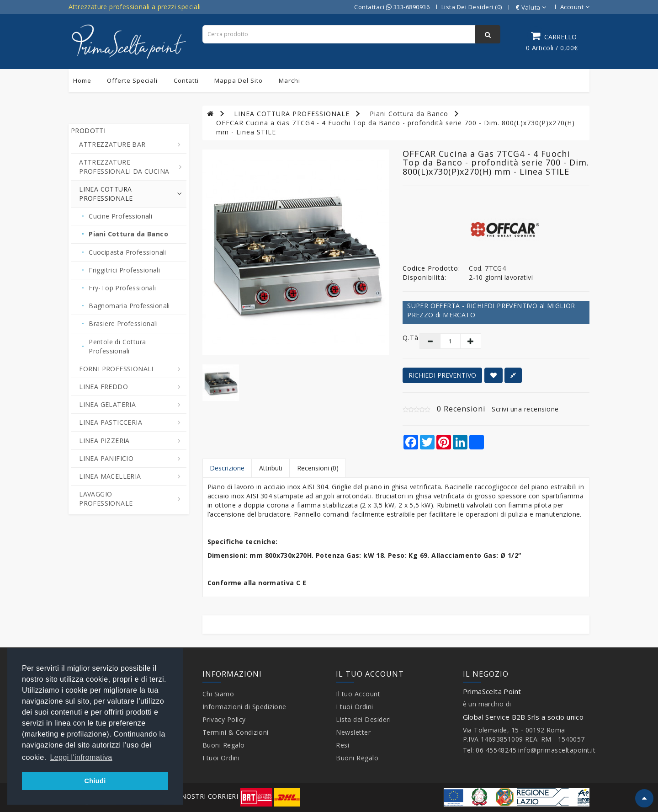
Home (82, 80)
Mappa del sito (239, 80)
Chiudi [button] (95, 781)
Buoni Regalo (224, 745)
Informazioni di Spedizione (244, 707)
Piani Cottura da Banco (409, 114)
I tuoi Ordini (221, 758)
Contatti (186, 80)
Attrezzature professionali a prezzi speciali (135, 7)
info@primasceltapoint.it (557, 750)
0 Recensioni (461, 409)
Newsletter (353, 732)
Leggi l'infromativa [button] (81, 757)
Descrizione (227, 468)
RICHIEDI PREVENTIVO (442, 375)
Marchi (289, 80)
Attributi (271, 468)
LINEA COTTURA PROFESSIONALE (292, 114)
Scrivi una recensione (525, 409)
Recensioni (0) (318, 468)
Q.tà (404, 338)
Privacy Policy (224, 719)
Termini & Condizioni (236, 732)
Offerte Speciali (132, 80)
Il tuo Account (358, 694)
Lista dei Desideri (363, 719)
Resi (342, 745)
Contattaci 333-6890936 (392, 7)
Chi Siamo (218, 694)
